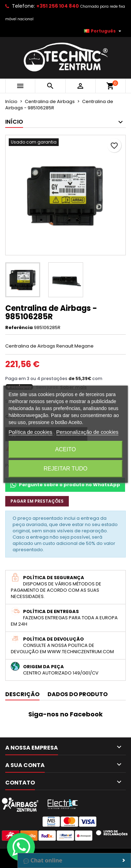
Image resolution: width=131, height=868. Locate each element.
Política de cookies (30, 432)
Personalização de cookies (87, 432)
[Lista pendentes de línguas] (103, 31)
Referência (19, 328)
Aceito (65, 449)
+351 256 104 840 (58, 6)
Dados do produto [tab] (78, 694)
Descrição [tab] (22, 694)
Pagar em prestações (37, 501)
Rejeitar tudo (66, 469)
